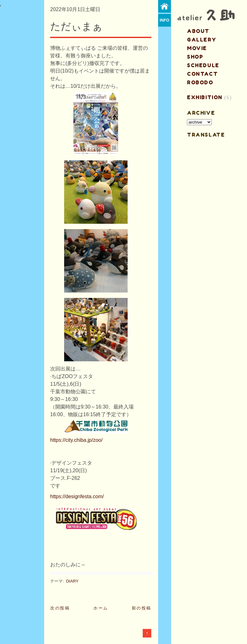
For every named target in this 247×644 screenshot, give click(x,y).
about (198, 31)
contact (202, 74)
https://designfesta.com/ (77, 496)
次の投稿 (60, 608)
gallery (202, 40)
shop (195, 57)
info (165, 20)
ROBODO (200, 82)
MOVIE (197, 48)
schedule (203, 65)
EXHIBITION (205, 97)
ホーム (101, 608)
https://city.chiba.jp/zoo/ (76, 440)
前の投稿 (142, 608)
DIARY (72, 581)
